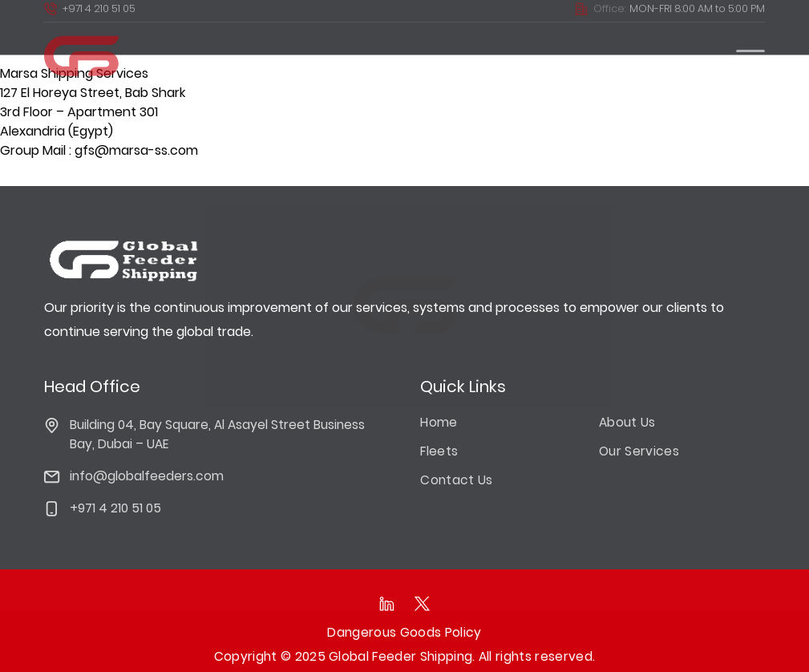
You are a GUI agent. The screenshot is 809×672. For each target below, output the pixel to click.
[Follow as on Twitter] (423, 604)
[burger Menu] (750, 47)
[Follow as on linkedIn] (386, 604)
